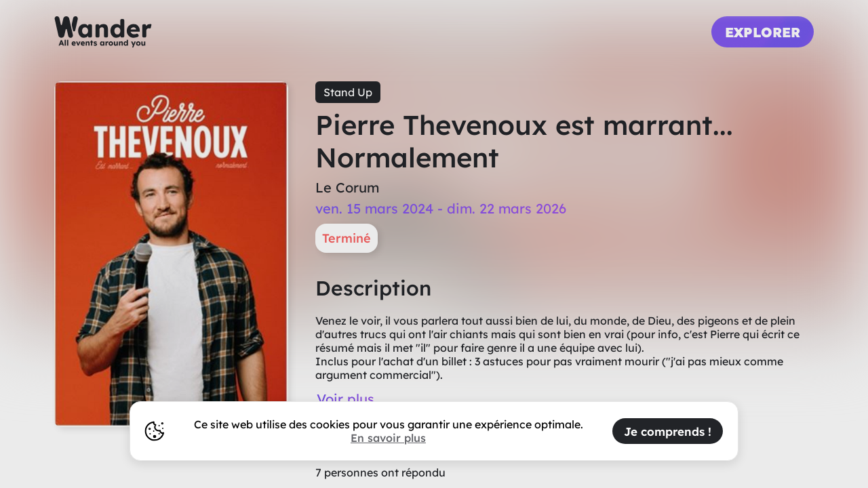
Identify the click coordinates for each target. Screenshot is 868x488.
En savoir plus (388, 438)
